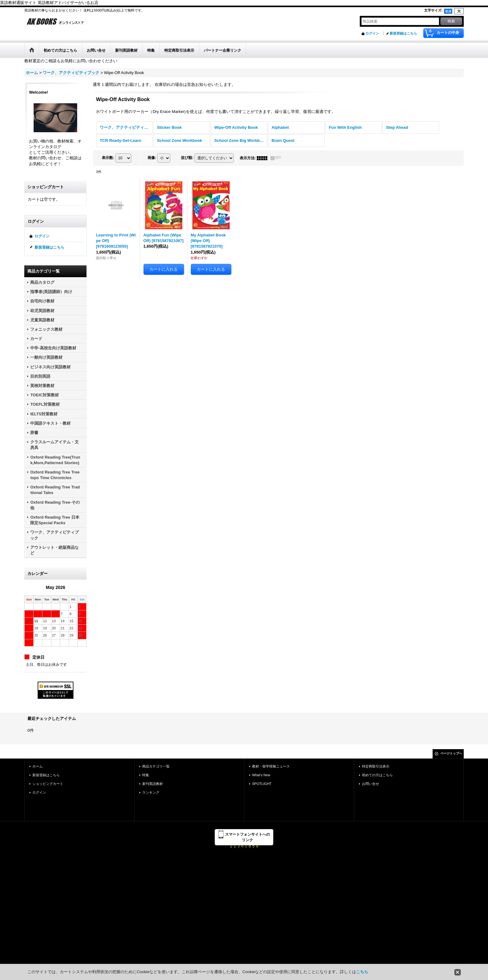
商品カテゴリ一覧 (156, 766)
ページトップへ (451, 753)
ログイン (372, 33)
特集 (146, 775)
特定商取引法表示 (376, 766)
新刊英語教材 (152, 784)
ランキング (151, 792)
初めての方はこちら (377, 775)
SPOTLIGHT (262, 784)
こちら (362, 972)
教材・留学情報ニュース (271, 766)
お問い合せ (371, 784)
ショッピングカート (48, 784)
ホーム (38, 766)
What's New (261, 775)
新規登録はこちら (403, 33)
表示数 (108, 158)
